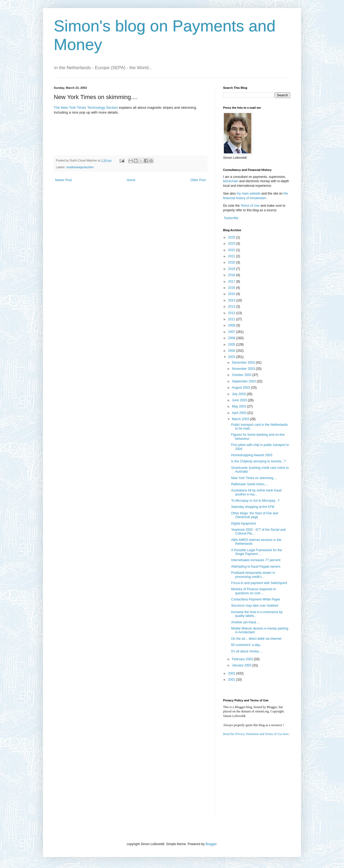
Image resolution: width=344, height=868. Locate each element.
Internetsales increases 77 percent (256, 560)
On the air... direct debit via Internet (256, 639)
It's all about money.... (247, 651)
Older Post (198, 180)
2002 (232, 673)
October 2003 (242, 375)
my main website (248, 194)
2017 (232, 282)
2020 (232, 262)
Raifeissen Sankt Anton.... (250, 484)
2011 (232, 319)
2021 (232, 256)
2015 (232, 294)
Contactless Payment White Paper (256, 599)
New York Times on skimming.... (254, 478)
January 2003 (242, 665)
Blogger (211, 844)
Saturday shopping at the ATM (253, 507)
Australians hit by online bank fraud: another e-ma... (257, 492)
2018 (232, 275)
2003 (232, 357)
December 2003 (244, 363)
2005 (232, 345)
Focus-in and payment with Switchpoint (259, 583)
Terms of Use (250, 206)
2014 (232, 300)
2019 (232, 269)
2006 (232, 338)
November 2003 (244, 369)
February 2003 (243, 659)
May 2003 (239, 406)
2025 (232, 237)
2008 (232, 325)
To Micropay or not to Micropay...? (255, 501)
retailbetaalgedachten (80, 167)
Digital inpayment (243, 523)
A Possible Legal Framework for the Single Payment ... (257, 552)
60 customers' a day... (247, 645)
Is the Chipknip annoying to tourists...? (258, 461)
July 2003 (239, 394)
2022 (232, 250)
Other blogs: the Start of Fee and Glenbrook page (255, 515)
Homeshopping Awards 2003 (252, 455)
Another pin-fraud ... (245, 622)
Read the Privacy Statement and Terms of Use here (256, 734)
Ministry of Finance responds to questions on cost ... (254, 591)
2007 (232, 332)
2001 (232, 680)
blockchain (231, 181)
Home (131, 180)
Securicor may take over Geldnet (255, 606)
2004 (232, 351)
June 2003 (240, 400)
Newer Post (63, 180)
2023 (232, 244)
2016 (232, 288)
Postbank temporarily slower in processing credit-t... (253, 575)
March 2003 (241, 419)
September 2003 (244, 381)
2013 (232, 307)
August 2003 (241, 388)
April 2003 (240, 413)
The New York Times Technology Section (86, 108)
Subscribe (231, 218)
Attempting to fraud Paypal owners (256, 567)
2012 (232, 313)
